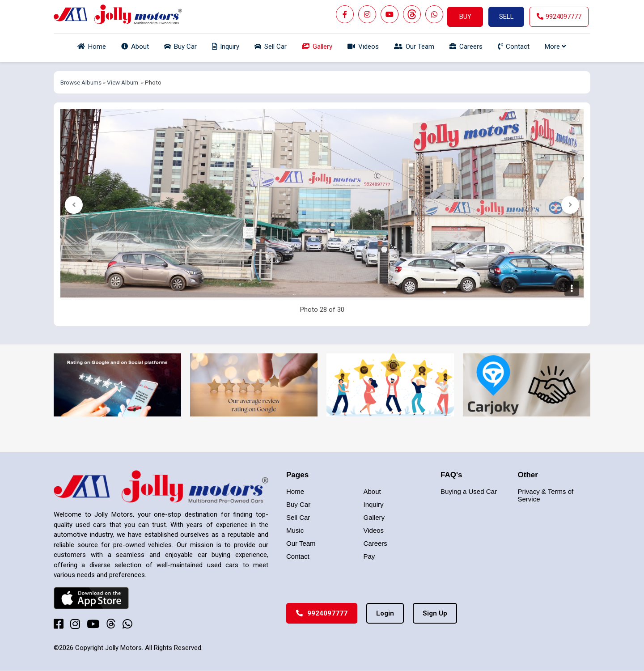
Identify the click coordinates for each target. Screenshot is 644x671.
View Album (123, 82)
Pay (369, 556)
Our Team (301, 543)
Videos (374, 530)
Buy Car (298, 504)
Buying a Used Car (469, 491)
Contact (298, 556)
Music (295, 530)
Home (295, 491)
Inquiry (374, 504)
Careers (375, 543)
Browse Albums (81, 82)
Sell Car (298, 517)
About (372, 491)
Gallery (374, 517)
